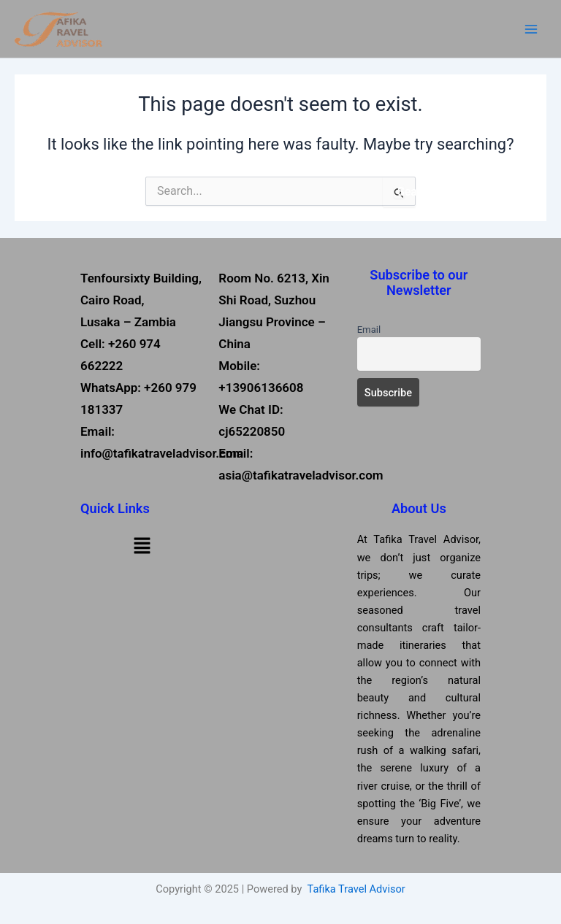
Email (369, 330)
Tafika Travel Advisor (356, 889)
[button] (142, 545)
